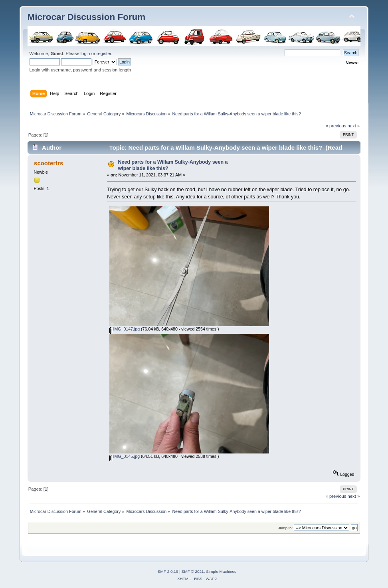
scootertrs (48, 163)
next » (354, 126)
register (104, 53)
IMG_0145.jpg (125, 456)
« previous (336, 126)
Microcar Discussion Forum (87, 17)
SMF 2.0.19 (168, 571)
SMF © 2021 (193, 571)
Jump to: (286, 528)
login (85, 53)
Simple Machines (221, 571)
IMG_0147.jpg (125, 329)
